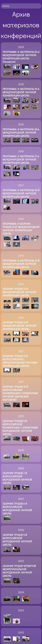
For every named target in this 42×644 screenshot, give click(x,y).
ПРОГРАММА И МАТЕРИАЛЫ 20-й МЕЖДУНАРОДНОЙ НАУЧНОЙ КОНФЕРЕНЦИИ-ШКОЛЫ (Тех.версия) (21, 57)
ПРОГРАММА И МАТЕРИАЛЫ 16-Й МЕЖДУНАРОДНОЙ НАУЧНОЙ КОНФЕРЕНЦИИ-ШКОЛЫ (21, 193)
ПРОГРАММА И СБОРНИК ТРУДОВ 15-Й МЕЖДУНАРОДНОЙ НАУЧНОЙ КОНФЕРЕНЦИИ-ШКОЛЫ (21, 229)
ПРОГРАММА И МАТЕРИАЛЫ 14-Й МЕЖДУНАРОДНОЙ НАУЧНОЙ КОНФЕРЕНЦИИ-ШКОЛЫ (21, 264)
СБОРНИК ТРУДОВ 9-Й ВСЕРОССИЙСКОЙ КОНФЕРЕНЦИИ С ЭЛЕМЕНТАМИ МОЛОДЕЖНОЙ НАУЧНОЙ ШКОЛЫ (20, 428)
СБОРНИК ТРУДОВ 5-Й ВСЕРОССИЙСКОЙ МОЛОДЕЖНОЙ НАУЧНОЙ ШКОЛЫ (17, 540)
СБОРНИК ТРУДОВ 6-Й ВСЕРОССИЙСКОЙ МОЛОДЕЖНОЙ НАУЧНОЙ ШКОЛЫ (17, 509)
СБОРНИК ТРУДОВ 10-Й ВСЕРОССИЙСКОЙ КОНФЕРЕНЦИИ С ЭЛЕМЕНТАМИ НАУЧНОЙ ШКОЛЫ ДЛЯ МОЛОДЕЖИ (20, 393)
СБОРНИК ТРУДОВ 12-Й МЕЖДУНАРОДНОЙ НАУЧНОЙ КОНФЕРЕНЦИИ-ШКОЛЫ (19, 326)
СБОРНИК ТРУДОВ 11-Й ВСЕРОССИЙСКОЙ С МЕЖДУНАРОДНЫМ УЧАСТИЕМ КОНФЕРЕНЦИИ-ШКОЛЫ (20, 361)
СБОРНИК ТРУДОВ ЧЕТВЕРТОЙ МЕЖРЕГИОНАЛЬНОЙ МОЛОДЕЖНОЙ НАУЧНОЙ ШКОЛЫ (19, 571)
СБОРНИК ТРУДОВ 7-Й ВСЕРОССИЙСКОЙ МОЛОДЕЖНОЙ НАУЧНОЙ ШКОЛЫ (17, 478)
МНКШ (6, 6)
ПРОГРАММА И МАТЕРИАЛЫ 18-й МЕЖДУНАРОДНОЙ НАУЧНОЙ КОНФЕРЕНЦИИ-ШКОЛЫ (21, 133)
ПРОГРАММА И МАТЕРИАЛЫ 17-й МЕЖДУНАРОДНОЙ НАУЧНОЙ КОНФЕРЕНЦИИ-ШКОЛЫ (21, 160)
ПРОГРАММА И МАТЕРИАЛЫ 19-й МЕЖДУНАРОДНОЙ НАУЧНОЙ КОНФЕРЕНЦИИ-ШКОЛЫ (21, 92)
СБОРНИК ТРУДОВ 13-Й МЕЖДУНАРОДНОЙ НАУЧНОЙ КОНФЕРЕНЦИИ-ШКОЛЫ (19, 292)
